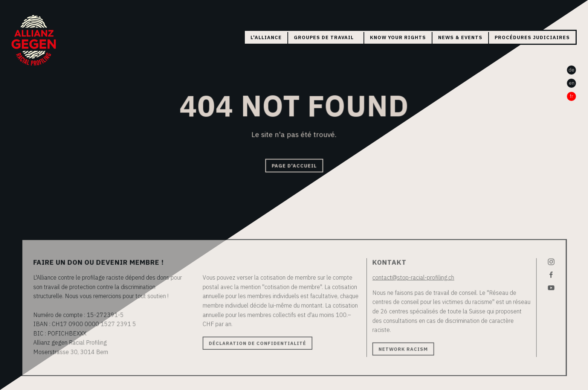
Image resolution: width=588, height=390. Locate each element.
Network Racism (400, 348)
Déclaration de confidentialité (258, 343)
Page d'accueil (294, 165)
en (572, 83)
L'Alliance (266, 37)
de (571, 70)
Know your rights (398, 37)
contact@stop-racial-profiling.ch (410, 278)
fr (572, 96)
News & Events (460, 37)
